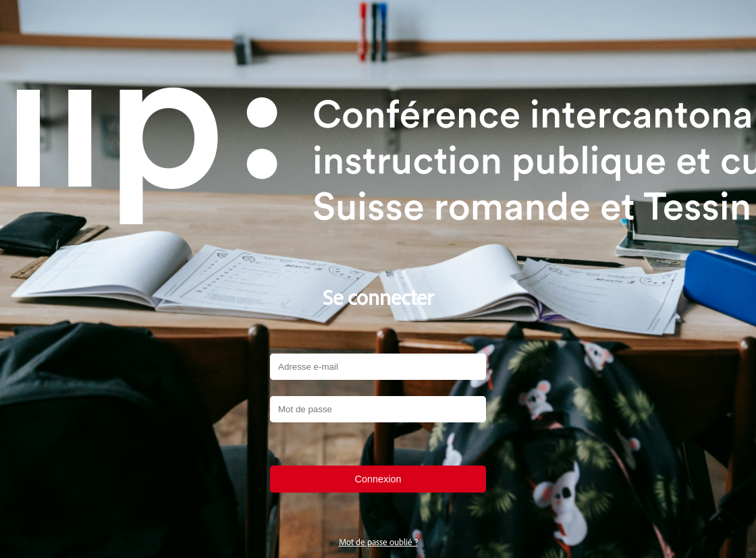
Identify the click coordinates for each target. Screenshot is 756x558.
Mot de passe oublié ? (378, 541)
